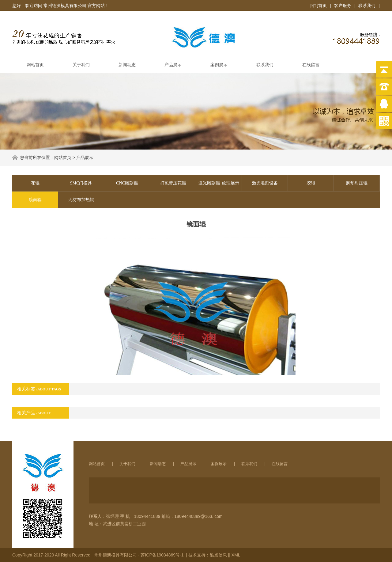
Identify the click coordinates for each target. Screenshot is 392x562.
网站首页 (35, 65)
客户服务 (343, 6)
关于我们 (81, 65)
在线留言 (311, 65)
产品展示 (173, 65)
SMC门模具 (81, 183)
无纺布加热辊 (81, 200)
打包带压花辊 (173, 183)
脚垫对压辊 (357, 183)
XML (236, 555)
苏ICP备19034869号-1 (163, 555)
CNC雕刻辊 (127, 183)
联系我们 (367, 6)
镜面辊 (35, 200)
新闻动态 (127, 65)
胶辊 (311, 183)
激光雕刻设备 (265, 183)
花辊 (35, 183)
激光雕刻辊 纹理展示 (219, 183)
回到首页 (318, 6)
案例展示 (219, 65)
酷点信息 (218, 555)
